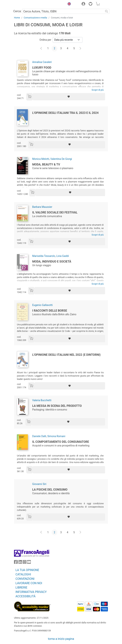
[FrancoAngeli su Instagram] (25, 563)
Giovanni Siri (39, 484)
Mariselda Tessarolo (44, 256)
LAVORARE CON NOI (29, 583)
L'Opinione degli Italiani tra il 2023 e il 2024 (65, 113)
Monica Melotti (41, 159)
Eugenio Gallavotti (42, 305)
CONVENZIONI (25, 579)
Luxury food (42, 68)
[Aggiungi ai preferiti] (69, 97)
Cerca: (17, 11)
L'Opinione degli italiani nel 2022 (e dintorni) (66, 355)
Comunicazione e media (35, 18)
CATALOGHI (23, 574)
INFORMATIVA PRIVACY (31, 592)
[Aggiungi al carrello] (29, 97)
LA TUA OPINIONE (27, 570)
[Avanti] (80, 49)
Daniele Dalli (39, 436)
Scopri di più (98, 90)
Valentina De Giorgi (61, 159)
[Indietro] (42, 49)
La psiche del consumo (50, 490)
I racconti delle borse (50, 311)
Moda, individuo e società (52, 262)
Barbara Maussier (42, 207)
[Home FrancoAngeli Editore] (26, 4)
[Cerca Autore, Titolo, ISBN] (63, 11)
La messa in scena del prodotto (57, 406)
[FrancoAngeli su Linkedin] (20, 563)
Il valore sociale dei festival (55, 212)
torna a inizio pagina (61, 639)
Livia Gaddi (63, 256)
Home (17, 18)
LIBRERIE (21, 588)
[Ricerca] (107, 11)
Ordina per (45, 40)
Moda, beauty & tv (46, 164)
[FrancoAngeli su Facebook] (16, 563)
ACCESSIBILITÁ (25, 596)
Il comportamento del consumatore (61, 442)
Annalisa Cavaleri (42, 62)
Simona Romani (56, 436)
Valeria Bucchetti (42, 400)
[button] (68, 4)
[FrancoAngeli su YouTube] (29, 563)
